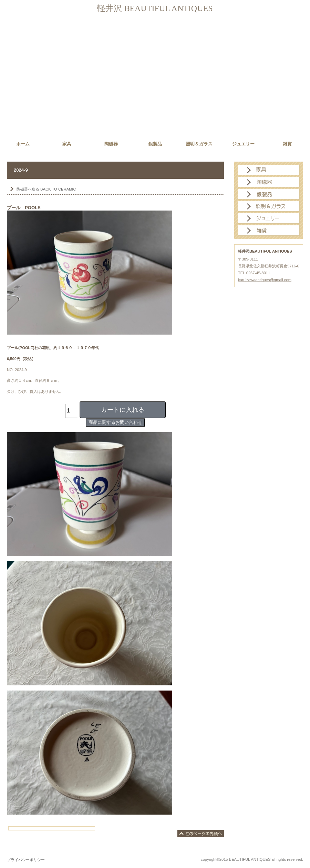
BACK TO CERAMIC (46, 189)
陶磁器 (269, 182)
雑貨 (269, 231)
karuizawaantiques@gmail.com (265, 280)
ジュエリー (269, 218)
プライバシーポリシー (26, 860)
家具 (269, 170)
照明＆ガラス (269, 206)
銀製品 (269, 194)
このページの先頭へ (201, 834)
